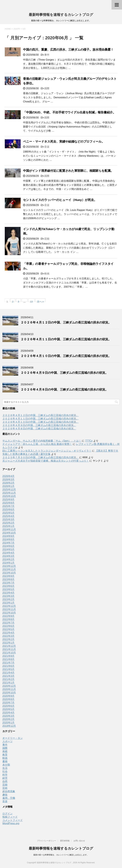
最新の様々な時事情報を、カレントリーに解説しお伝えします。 (61, 855)
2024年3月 (8, 556)
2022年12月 (9, 606)
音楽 (47, 147)
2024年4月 (8, 553)
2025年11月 (9, 493)
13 (31, 301)
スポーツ (7, 741)
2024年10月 (9, 533)
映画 (47, 274)
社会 (5, 771)
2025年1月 (8, 526)
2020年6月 (8, 706)
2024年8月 (8, 539)
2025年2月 (8, 523)
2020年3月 (8, 716)
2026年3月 (8, 479)
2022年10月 (9, 613)
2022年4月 (8, 633)
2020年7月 (8, 703)
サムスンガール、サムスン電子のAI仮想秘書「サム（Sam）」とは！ (42, 441)
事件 (47, 55)
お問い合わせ (79, 841)
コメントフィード (13, 820)
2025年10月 (9, 496)
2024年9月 (8, 536)
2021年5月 (8, 669)
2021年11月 (9, 649)
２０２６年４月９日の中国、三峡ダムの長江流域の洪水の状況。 (64, 373)
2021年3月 (8, 676)
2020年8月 (8, 699)
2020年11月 (9, 689)
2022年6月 (8, 626)
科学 (5, 775)
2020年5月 (8, 709)
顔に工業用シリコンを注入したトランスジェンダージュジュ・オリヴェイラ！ (47, 451)
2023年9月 (8, 576)
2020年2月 (8, 719)
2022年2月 (8, 639)
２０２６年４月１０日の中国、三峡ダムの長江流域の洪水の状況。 (66, 356)
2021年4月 (8, 673)
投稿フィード (10, 817)
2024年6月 (8, 546)
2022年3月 (8, 636)
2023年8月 (8, 579)
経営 (5, 778)
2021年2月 (8, 679)
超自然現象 (9, 791)
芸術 (5, 788)
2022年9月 (8, 616)
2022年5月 (8, 629)
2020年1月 (8, 723)
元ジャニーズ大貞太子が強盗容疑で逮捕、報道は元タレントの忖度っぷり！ (46, 461)
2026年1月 (8, 486)
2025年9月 (8, 499)
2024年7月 (8, 543)
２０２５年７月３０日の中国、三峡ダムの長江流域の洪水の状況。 (41, 457)
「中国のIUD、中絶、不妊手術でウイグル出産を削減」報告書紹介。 (69, 112)
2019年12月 (9, 726)
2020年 (17, 29)
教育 (5, 755)
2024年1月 (8, 563)
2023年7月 (8, 583)
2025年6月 (8, 509)
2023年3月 (8, 596)
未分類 (6, 765)
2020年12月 (9, 686)
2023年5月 (8, 589)
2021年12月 (9, 646)
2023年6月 (8, 586)
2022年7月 (8, 623)
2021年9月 (8, 656)
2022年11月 (9, 609)
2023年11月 (9, 569)
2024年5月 (8, 549)
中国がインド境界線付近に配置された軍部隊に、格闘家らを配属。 (68, 171)
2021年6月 (8, 666)
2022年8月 (8, 619)
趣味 (5, 795)
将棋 (5, 751)
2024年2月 (8, 559)
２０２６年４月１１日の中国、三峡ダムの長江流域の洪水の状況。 (66, 339)
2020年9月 (8, 696)
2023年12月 (9, 566)
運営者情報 (65, 841)
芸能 (47, 239)
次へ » (40, 301)
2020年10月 (9, 693)
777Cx (89, 441)
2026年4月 (8, 476)
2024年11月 (9, 529)
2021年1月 (8, 683)
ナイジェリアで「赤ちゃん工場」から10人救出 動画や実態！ (37, 444)
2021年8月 (8, 659)
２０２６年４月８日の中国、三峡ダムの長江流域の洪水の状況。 (64, 390)
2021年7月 (8, 663)
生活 (5, 768)
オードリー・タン (13, 738)
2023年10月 (9, 573)
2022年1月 (8, 643)
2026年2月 (8, 483)
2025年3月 (8, 519)
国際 (47, 88)
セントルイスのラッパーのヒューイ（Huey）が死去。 (60, 200)
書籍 (5, 761)
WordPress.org (11, 823)
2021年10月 (9, 653)
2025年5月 (8, 513)
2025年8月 (8, 503)
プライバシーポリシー (47, 841)
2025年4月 (8, 516)
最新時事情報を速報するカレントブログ (61, 15)
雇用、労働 (9, 798)
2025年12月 (9, 489)
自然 (5, 781)
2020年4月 (8, 713)
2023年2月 (8, 599)
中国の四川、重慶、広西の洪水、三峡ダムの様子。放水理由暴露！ (68, 50)
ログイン (7, 814)
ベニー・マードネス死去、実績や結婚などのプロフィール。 (64, 142)
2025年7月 (8, 506)
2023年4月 (8, 593)
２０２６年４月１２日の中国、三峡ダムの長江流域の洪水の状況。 (66, 322)
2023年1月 (8, 603)
